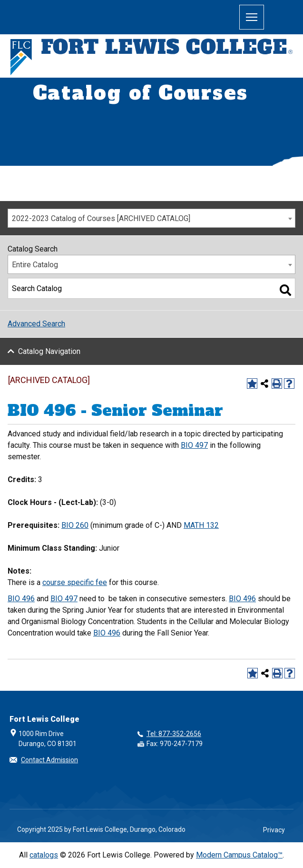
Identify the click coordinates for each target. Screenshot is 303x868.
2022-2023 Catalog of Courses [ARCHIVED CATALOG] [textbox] (101, 218)
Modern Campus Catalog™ (239, 855)
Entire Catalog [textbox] (35, 265)
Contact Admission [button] (49, 760)
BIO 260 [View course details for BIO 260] (75, 525)
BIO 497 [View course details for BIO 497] (194, 445)
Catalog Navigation (49, 351)
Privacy (274, 830)
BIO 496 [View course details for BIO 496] (21, 599)
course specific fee (75, 582)
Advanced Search (36, 324)
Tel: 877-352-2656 (174, 734)
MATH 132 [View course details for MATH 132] (201, 525)
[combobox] (151, 218)
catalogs (44, 855)
